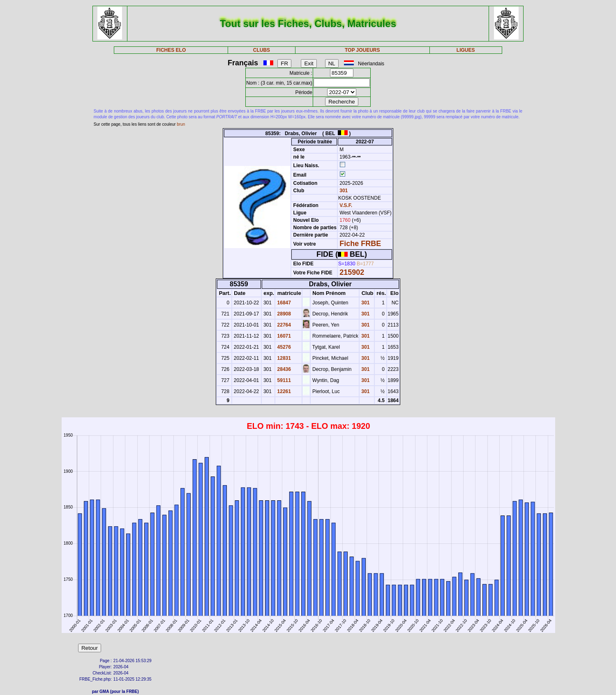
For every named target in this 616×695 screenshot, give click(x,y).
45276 (283, 347)
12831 (283, 358)
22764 (283, 325)
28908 (283, 314)
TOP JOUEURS (362, 50)
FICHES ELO (171, 50)
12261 (283, 391)
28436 (283, 369)
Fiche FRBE (360, 244)
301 (343, 191)
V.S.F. (346, 205)
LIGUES (466, 50)
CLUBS (262, 50)
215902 (352, 272)
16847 (283, 303)
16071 (283, 336)
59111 (283, 380)
